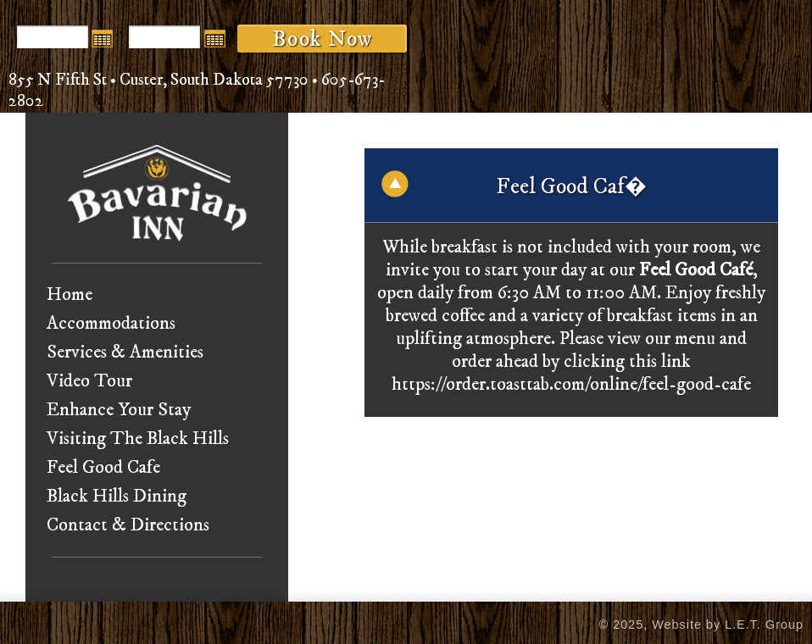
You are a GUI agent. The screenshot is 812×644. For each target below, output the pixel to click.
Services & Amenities (125, 352)
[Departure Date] (164, 37)
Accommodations (111, 323)
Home (70, 294)
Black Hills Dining (117, 496)
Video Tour (89, 381)
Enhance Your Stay (119, 410)
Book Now (322, 39)
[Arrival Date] (53, 37)
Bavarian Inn (157, 193)
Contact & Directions (128, 525)
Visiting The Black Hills (138, 439)
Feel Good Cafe (103, 467)
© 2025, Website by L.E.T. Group (701, 625)
